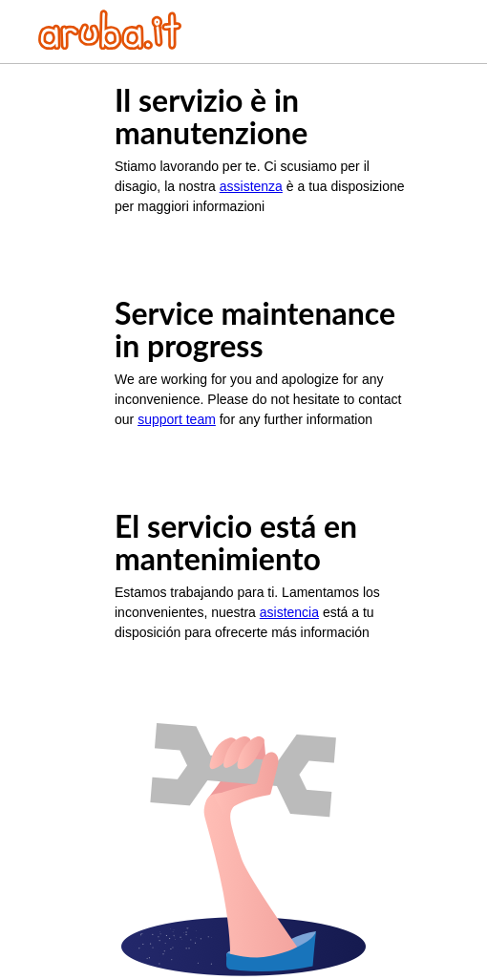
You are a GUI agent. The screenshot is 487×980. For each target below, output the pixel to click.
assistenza (251, 186)
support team (177, 419)
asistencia (289, 612)
